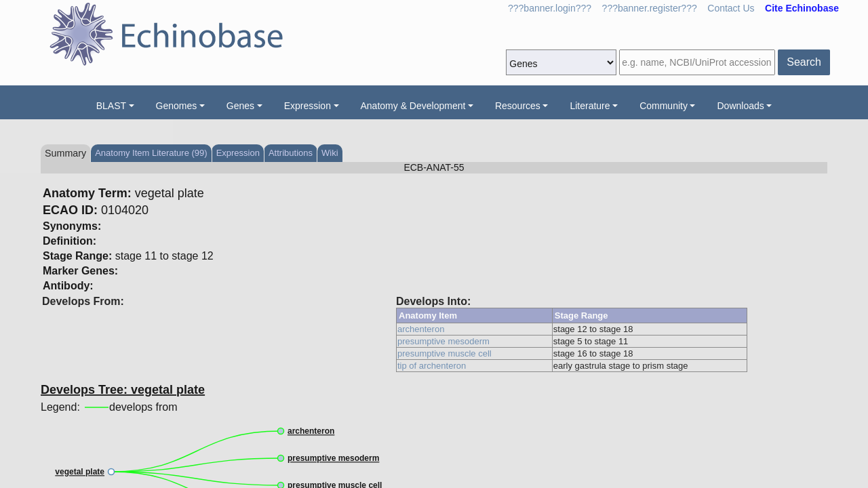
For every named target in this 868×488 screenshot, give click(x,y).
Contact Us (731, 8)
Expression (308, 106)
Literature (590, 106)
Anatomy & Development (413, 106)
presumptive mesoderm (443, 341)
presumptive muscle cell (445, 353)
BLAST (111, 106)
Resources (518, 106)
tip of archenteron (432, 366)
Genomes (177, 106)
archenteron (421, 329)
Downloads (740, 106)
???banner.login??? (550, 8)
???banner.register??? (650, 8)
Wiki (330, 153)
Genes (240, 106)
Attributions (291, 153)
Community (664, 106)
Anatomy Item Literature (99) (151, 153)
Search (804, 62)
